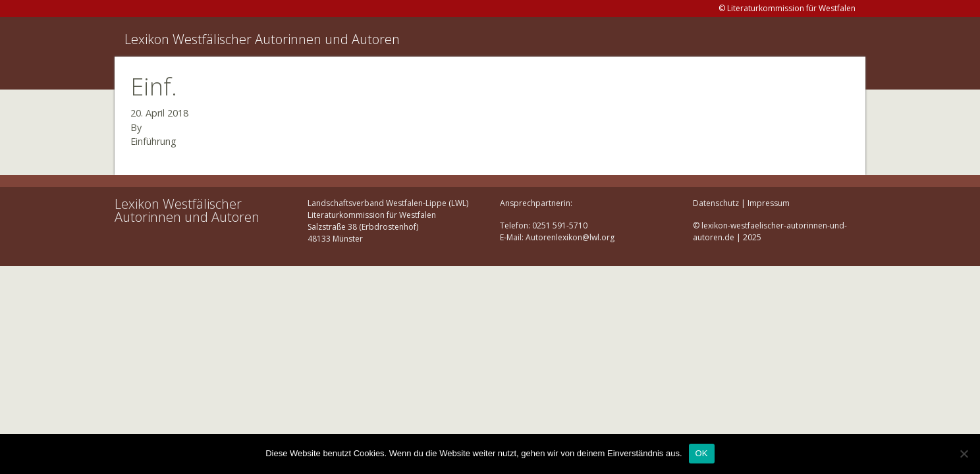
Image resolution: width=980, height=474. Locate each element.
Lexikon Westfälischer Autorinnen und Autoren (262, 39)
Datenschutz (716, 203)
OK (702, 453)
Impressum (769, 203)
